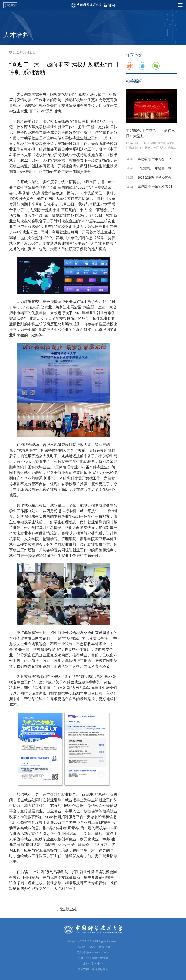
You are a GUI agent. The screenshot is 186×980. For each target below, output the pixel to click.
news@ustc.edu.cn (99, 953)
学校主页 (10, 5)
